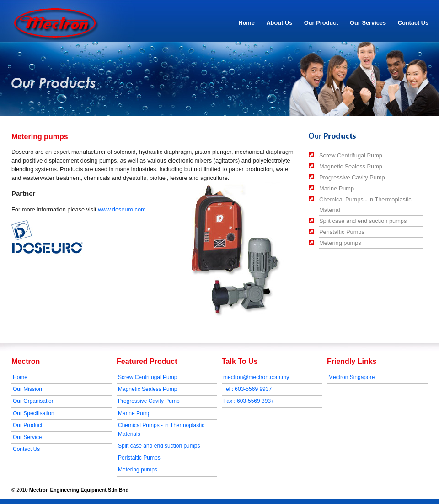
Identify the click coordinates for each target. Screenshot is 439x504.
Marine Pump (337, 188)
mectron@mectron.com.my (256, 377)
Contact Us (413, 23)
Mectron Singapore (351, 377)
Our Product (321, 23)
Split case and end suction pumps (363, 221)
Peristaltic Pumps (342, 232)
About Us (277, 24)
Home (246, 23)
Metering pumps (340, 243)
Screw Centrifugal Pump (351, 155)
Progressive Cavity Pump (352, 177)
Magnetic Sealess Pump (351, 166)
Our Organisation (34, 401)
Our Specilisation (34, 413)
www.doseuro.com (122, 209)
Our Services (368, 23)
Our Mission (27, 389)
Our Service (27, 437)
